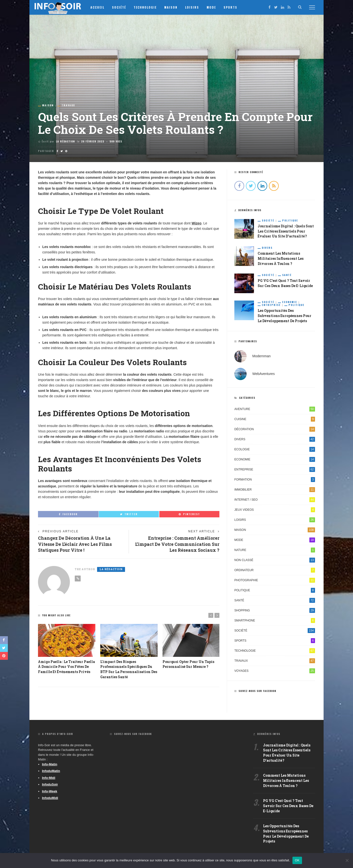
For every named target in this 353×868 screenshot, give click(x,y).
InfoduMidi (50, 799)
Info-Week (50, 792)
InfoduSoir (50, 785)
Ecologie (275, 450)
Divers (267, 248)
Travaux (68, 105)
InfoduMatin (51, 772)
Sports (233, 7)
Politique (290, 220)
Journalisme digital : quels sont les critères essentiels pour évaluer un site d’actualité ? (286, 231)
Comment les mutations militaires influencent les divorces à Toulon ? (281, 259)
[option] (67, 650)
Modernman (261, 357)
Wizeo (196, 223)
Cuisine (275, 420)
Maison (174, 7)
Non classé (275, 561)
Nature (275, 551)
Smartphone (275, 621)
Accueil (100, 7)
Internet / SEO (275, 500)
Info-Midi (49, 778)
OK (297, 860)
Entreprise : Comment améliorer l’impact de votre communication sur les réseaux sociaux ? (181, 544)
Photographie (275, 581)
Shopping (275, 611)
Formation (275, 480)
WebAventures (263, 374)
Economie (290, 303)
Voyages (275, 671)
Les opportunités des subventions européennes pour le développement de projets (284, 316)
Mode (214, 7)
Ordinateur (275, 571)
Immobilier (275, 490)
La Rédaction (65, 141)
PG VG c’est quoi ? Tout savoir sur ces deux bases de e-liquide (288, 807)
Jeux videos (275, 510)
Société (122, 7)
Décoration (275, 430)
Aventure (275, 410)
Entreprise (271, 305)
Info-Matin (50, 765)
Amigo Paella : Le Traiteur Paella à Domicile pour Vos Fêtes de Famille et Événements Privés (67, 668)
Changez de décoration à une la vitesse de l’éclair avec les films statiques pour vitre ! (75, 544)
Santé (287, 276)
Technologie (148, 7)
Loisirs (195, 7)
